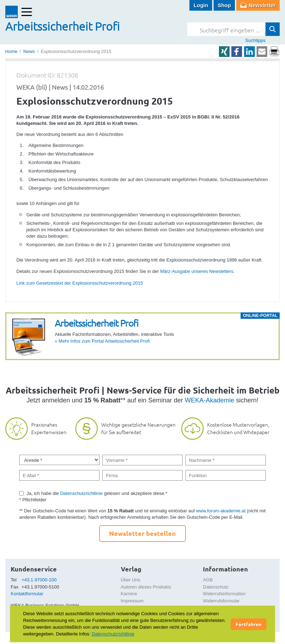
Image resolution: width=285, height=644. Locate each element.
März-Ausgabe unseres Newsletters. (198, 271)
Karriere (129, 594)
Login (201, 5)
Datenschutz (216, 587)
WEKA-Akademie (209, 400)
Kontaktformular (27, 594)
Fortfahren (249, 624)
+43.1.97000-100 (39, 580)
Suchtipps (255, 40)
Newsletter (262, 5)
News (29, 51)
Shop (224, 5)
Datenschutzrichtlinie (81, 493)
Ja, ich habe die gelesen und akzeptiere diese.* (97, 493)
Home (11, 51)
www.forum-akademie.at (221, 511)
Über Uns (131, 580)
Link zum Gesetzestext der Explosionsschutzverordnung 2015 (80, 283)
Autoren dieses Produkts (146, 587)
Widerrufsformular (221, 601)
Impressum (132, 601)
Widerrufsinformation (224, 594)
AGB (208, 580)
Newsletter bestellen (142, 533)
